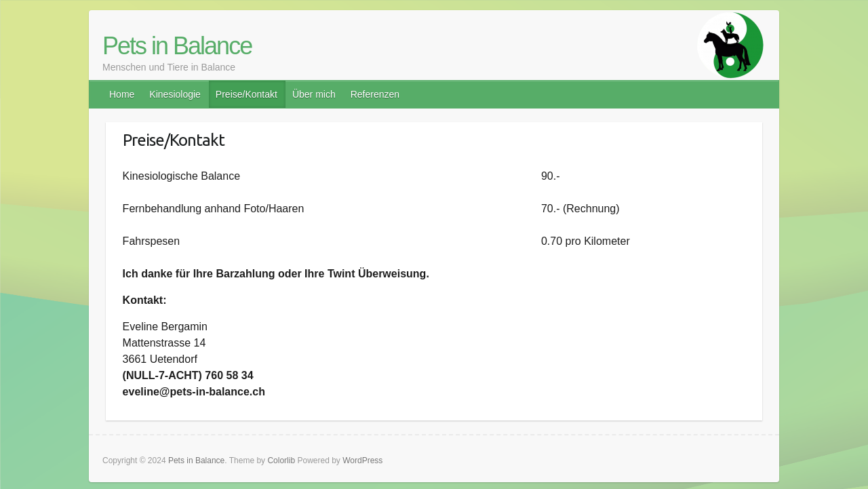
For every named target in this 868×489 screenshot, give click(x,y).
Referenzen (375, 94)
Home (122, 94)
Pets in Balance (177, 46)
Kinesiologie (175, 94)
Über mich (314, 94)
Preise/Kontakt (246, 94)
